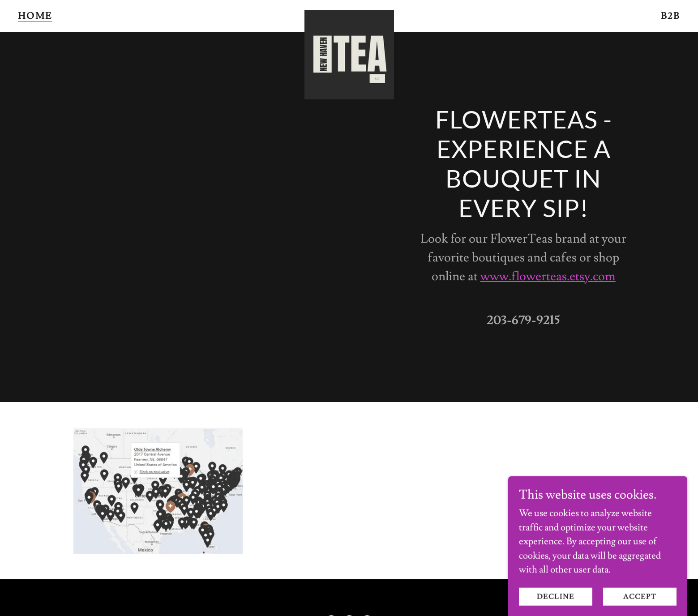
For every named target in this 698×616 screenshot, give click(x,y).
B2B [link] (670, 16)
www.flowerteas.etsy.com (548, 276)
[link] (349, 15)
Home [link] (35, 16)
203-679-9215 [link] (523, 320)
